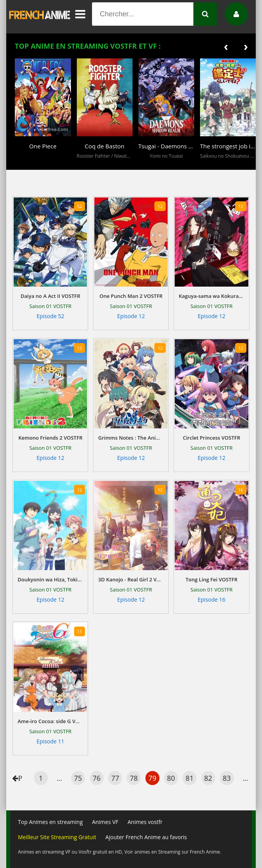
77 (115, 778)
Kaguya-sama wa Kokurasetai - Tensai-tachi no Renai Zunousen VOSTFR (211, 296)
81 (190, 778)
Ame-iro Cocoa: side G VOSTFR (50, 721)
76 (96, 778)
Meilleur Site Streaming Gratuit (57, 837)
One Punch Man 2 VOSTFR (131, 296)
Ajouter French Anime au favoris (146, 837)
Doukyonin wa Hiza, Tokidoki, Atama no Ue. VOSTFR (50, 579)
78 (134, 778)
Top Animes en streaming (50, 822)
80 (171, 778)
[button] (23, 164)
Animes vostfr (145, 822)
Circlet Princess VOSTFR (212, 438)
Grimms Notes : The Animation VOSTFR (131, 438)
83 (227, 778)
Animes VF (105, 822)
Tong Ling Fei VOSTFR (212, 579)
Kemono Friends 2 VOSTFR (50, 438)
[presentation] (226, 46)
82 (208, 778)
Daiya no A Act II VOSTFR (50, 296)
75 (78, 778)
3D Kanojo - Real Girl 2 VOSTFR (131, 579)
